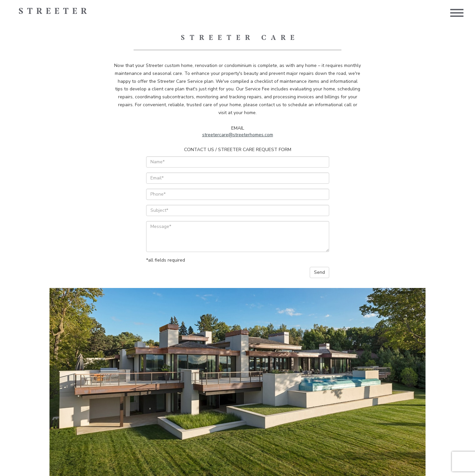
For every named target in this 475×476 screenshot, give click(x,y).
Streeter (54, 12)
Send (319, 272)
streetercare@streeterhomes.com (238, 135)
